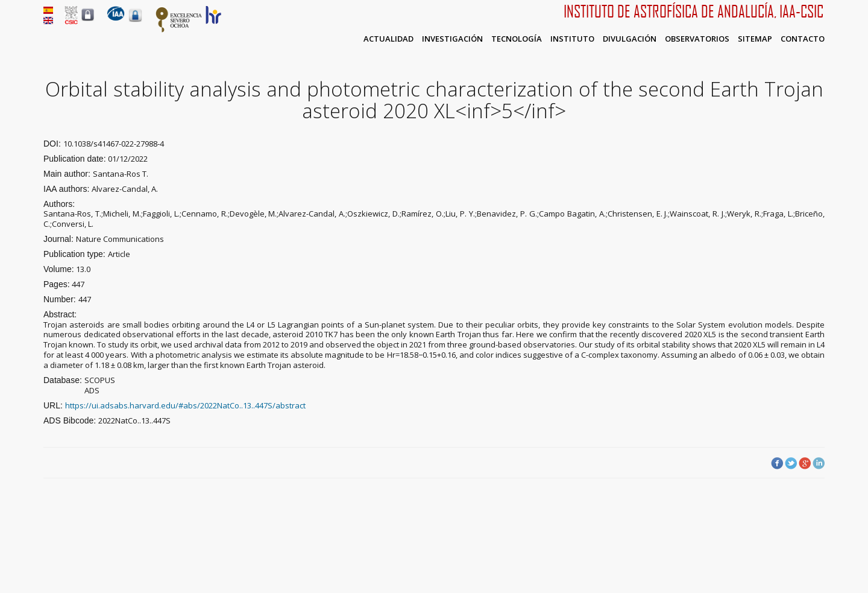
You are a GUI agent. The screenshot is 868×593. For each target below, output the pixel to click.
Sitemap (755, 39)
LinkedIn (819, 463)
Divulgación (630, 39)
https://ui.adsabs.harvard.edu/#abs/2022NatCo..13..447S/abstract (185, 405)
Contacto (803, 39)
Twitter (791, 463)
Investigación (452, 39)
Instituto (572, 39)
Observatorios (697, 39)
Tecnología (517, 39)
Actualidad (388, 39)
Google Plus (805, 463)
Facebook (777, 463)
